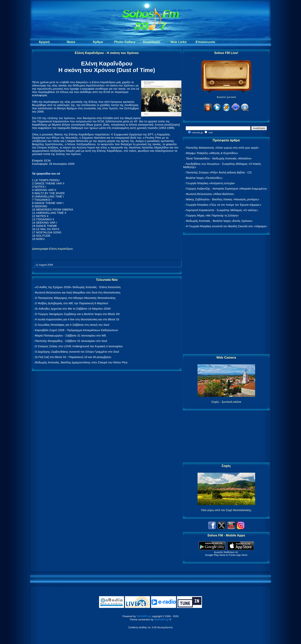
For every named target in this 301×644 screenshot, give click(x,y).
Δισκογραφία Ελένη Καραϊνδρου (53, 249)
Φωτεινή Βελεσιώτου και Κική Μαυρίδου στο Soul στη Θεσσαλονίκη (77, 292)
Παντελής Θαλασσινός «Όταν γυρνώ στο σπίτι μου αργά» (222, 148)
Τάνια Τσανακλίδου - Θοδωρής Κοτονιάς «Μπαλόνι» (219, 158)
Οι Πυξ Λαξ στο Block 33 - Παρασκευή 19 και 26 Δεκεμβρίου (73, 357)
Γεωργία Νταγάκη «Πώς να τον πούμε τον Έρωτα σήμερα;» (224, 205)
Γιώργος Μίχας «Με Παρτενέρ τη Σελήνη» (212, 215)
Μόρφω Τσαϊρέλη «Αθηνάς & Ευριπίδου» (212, 153)
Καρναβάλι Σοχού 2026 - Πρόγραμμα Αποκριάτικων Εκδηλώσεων (76, 330)
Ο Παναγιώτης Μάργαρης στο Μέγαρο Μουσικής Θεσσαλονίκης (75, 298)
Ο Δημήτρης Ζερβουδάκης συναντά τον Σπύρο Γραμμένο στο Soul (77, 352)
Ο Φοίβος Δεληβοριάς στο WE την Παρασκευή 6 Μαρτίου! (72, 303)
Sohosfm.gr (144, 616)
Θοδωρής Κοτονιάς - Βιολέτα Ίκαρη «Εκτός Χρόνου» (219, 221)
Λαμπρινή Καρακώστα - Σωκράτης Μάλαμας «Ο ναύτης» (222, 210)
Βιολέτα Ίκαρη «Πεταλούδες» (204, 178)
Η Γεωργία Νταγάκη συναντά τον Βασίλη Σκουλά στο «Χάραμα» (226, 226)
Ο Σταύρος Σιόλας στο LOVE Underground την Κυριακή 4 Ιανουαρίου (79, 346)
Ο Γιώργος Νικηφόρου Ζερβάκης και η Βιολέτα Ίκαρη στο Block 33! (77, 314)
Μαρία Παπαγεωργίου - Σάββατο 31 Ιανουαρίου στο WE (70, 335)
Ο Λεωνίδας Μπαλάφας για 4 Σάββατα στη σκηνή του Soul (72, 325)
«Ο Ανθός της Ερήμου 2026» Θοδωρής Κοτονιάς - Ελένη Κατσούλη (78, 287)
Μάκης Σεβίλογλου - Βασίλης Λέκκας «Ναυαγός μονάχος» (222, 199)
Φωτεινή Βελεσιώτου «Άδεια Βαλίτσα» (210, 194)
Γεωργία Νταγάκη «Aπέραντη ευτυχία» (210, 183)
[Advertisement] (226, 295)
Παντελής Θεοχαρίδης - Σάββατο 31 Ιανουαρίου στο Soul (71, 341)
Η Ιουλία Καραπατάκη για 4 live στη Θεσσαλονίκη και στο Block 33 (77, 319)
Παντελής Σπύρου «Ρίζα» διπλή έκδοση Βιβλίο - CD (219, 172)
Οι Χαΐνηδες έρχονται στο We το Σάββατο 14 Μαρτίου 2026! (73, 309)
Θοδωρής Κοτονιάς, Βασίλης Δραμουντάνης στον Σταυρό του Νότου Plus (81, 362)
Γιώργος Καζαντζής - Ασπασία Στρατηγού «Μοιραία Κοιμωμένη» (227, 189)
